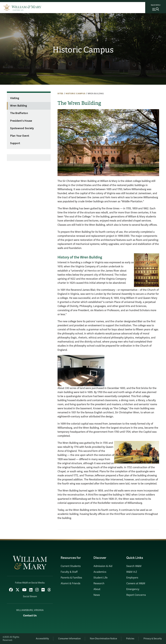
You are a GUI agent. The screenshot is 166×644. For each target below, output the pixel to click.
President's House (21, 121)
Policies (130, 639)
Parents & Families (71, 578)
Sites (60, 94)
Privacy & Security (153, 639)
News (97, 595)
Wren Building (19, 106)
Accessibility (42, 639)
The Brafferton (19, 113)
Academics (100, 572)
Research (99, 583)
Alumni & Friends (70, 583)
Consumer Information (69, 639)
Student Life (101, 578)
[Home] (22, 7)
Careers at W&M (136, 583)
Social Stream (30, 597)
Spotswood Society (22, 128)
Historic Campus (83, 50)
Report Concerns (136, 595)
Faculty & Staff (69, 572)
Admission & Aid (103, 566)
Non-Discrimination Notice (103, 639)
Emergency (133, 589)
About (97, 589)
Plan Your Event (20, 136)
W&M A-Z (132, 572)
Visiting (15, 98)
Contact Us (30, 616)
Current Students (71, 566)
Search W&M (134, 566)
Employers (132, 578)
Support (15, 143)
